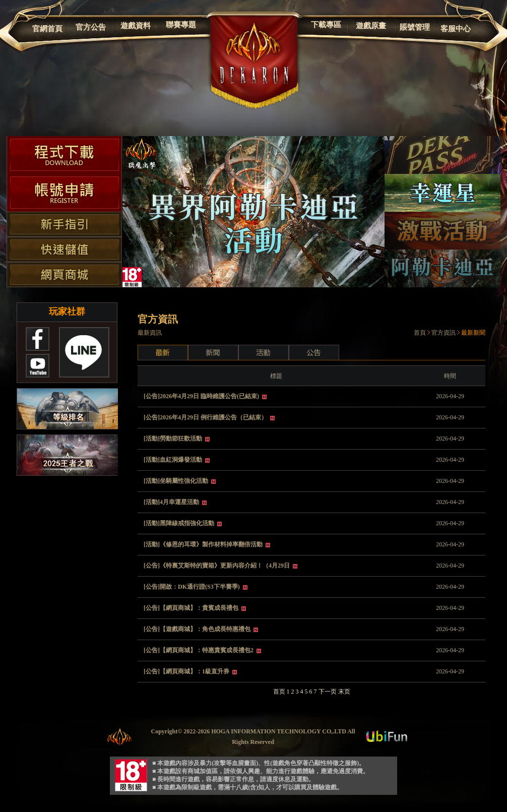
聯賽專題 (181, 25)
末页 (344, 692)
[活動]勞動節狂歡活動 (174, 439)
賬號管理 (415, 27)
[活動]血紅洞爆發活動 (174, 460)
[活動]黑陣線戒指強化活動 (180, 523)
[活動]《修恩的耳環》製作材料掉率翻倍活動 (204, 544)
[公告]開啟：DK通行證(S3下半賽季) (193, 587)
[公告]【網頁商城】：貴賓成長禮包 (192, 608)
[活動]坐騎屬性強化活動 (177, 481)
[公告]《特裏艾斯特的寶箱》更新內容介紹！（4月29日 (217, 566)
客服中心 (456, 29)
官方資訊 (443, 333)
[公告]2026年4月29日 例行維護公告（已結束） (206, 417)
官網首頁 (47, 29)
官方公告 (91, 27)
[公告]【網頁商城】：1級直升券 (187, 671)
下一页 (328, 692)
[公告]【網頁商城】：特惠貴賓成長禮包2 (199, 650)
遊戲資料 (136, 26)
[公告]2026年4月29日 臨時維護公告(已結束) (202, 396)
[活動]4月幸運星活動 (172, 502)
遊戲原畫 (371, 26)
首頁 (420, 333)
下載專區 (326, 25)
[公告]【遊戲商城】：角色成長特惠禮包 (198, 629)
